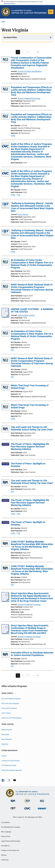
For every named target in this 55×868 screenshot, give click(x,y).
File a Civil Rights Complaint (11, 699)
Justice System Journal (26, 315)
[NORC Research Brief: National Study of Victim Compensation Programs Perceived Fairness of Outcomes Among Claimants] (5, 287)
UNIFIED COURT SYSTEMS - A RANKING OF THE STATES (32, 310)
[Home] (29, 12)
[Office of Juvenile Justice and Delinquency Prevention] (13, 810)
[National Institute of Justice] (42, 802)
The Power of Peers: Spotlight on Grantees (28, 465)
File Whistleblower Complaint (11, 827)
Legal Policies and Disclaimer (11, 841)
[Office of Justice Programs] (6, 12)
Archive (4, 756)
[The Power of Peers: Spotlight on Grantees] (5, 464)
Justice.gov (5, 860)
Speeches (5, 744)
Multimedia (5, 734)
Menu (51, 12)
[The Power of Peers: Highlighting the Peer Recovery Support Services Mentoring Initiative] (5, 445)
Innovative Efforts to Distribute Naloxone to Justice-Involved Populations (32, 654)
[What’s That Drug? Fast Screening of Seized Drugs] (5, 388)
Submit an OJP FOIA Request (12, 718)
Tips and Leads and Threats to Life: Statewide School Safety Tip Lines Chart (32, 428)
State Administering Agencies (12, 770)
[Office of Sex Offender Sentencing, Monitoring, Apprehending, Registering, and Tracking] (42, 810)
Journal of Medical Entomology (29, 98)
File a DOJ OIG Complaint (10, 703)
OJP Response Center (9, 765)
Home (3, 22)
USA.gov (4, 855)
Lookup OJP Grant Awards (11, 761)
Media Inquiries (7, 730)
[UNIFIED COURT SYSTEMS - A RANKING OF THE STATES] (5, 317)
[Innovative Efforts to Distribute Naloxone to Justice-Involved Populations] (5, 655)
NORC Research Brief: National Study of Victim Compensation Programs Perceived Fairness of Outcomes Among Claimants (32, 288)
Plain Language (6, 832)
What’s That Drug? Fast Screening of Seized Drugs (30, 387)
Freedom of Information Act (10, 850)
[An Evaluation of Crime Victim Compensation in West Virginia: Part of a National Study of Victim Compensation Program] (5, 262)
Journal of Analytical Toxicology (29, 604)
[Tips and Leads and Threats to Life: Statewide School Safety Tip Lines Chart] (5, 429)
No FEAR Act (5, 846)
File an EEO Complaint (9, 708)
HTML (13, 136)
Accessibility (5, 822)
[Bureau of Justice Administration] (13, 802)
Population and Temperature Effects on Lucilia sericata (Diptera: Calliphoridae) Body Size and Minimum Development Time (31, 91)
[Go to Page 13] (38, 52)
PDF (19, 195)
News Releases (7, 739)
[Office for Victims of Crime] (27, 810)
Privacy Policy (6, 836)
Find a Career (6, 713)
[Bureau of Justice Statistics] (27, 803)
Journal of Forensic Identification (29, 71)
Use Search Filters (10, 37)
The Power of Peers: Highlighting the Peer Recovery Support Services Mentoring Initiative (30, 447)
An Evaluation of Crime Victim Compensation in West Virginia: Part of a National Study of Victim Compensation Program (32, 264)
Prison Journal (23, 214)
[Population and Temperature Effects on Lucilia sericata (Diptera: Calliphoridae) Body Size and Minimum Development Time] (5, 90)
